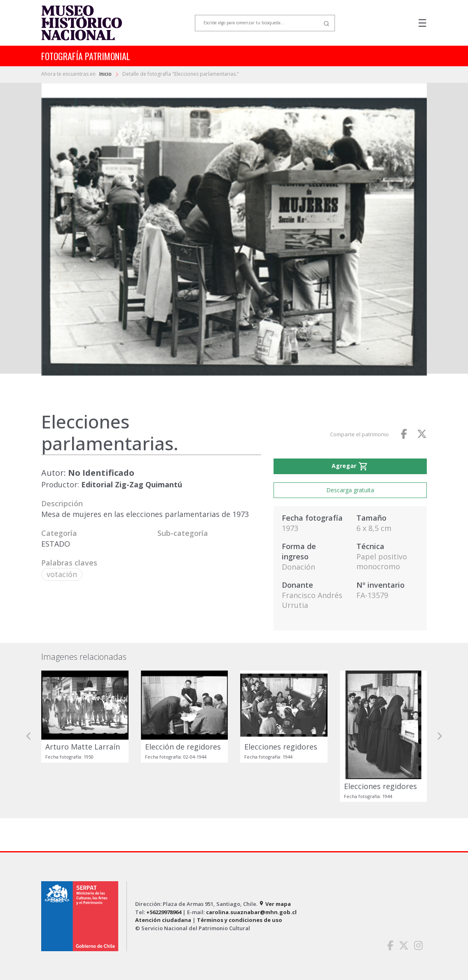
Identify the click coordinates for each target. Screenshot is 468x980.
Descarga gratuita (350, 490)
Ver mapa (275, 904)
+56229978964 (164, 912)
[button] (29, 736)
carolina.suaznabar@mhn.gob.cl (251, 912)
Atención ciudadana (163, 920)
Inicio (106, 74)
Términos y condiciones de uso (240, 920)
